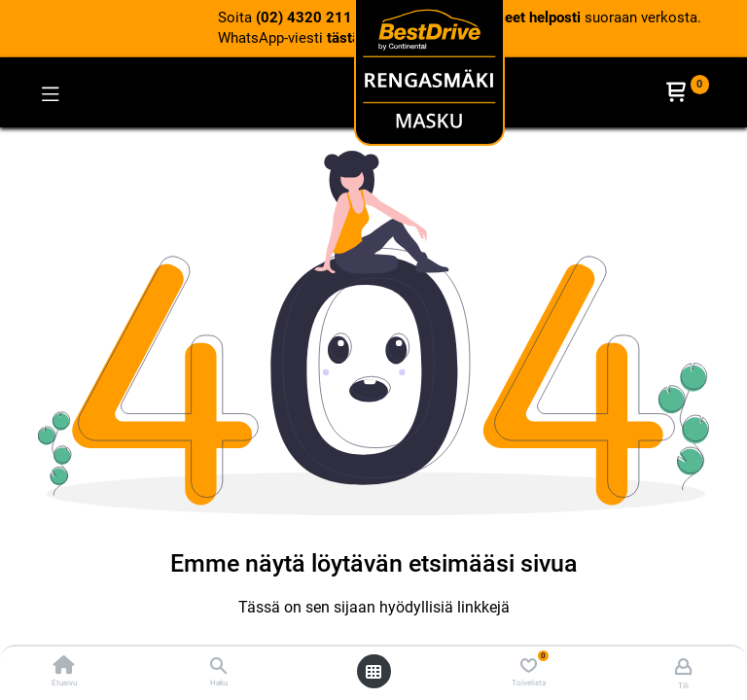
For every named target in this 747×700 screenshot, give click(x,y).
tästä (343, 38)
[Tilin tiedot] (683, 666)
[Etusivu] (64, 667)
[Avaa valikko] (373, 672)
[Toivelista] (529, 666)
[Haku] (218, 667)
